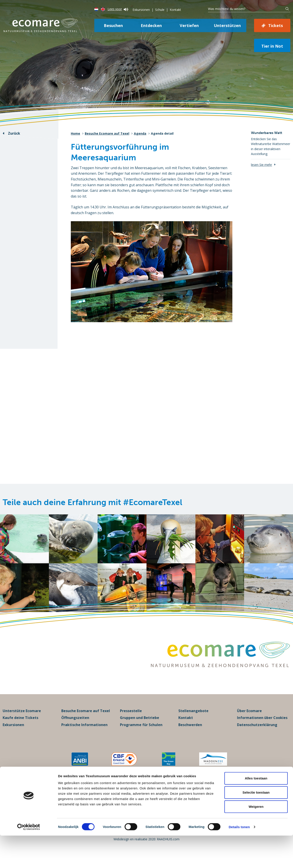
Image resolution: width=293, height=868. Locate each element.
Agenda (140, 133)
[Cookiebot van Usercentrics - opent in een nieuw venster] (29, 859)
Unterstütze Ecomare (22, 721)
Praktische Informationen (84, 735)
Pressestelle (131, 721)
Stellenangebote (193, 721)
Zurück (14, 133)
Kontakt (175, 10)
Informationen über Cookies (262, 728)
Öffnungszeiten (75, 728)
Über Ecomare (249, 721)
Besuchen (113, 25)
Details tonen (239, 859)
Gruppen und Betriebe (140, 728)
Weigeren (256, 839)
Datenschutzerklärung (257, 735)
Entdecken (151, 25)
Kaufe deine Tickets (20, 728)
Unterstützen (227, 25)
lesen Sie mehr (261, 165)
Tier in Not (272, 46)
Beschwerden (190, 735)
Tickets (276, 25)
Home (75, 133)
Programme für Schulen (141, 735)
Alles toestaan (256, 811)
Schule (160, 10)
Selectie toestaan (256, 825)
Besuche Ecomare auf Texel (107, 133)
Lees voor (118, 9)
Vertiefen (189, 25)
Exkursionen (141, 10)
